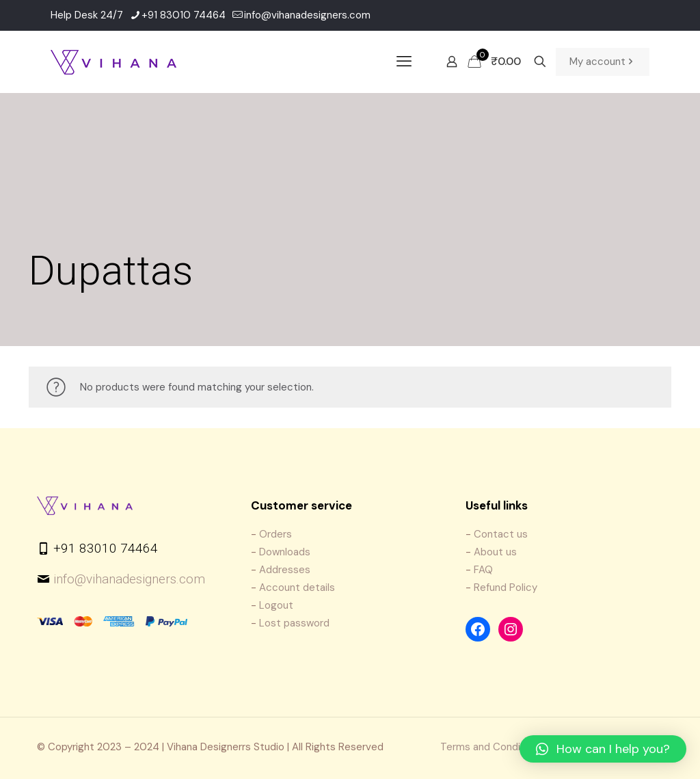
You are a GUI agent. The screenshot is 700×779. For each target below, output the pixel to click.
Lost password (294, 623)
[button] (603, 749)
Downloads (285, 552)
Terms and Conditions (492, 747)
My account (603, 62)
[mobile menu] (404, 62)
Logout (276, 605)
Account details (297, 587)
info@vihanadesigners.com (129, 579)
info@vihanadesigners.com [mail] (307, 15)
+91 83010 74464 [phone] (184, 15)
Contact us (501, 534)
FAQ (483, 570)
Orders (275, 534)
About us (495, 552)
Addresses (285, 570)
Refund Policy (506, 587)
